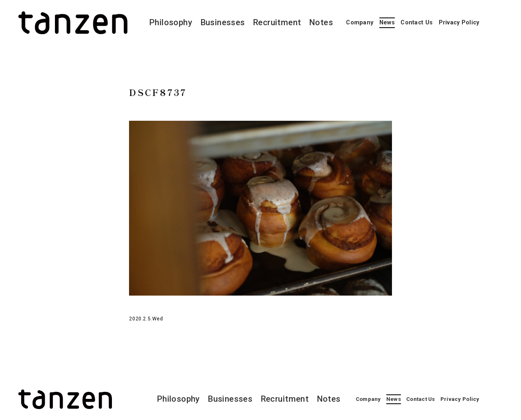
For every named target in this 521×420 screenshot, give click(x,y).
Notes (321, 22)
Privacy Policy (459, 23)
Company (360, 23)
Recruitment (277, 22)
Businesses (223, 22)
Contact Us (417, 23)
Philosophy (171, 22)
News (387, 23)
